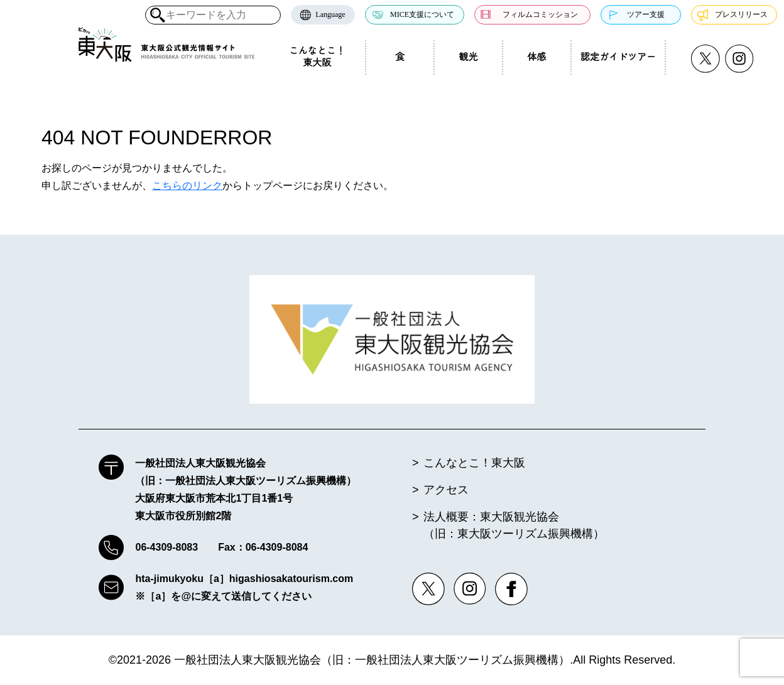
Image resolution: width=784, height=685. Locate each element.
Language (330, 14)
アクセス (446, 490)
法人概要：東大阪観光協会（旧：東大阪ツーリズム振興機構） (514, 525)
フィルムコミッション (540, 14)
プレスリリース (741, 14)
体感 (536, 57)
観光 (468, 57)
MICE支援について (422, 14)
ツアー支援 (646, 14)
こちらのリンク (187, 186)
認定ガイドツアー (618, 57)
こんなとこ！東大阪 (317, 57)
